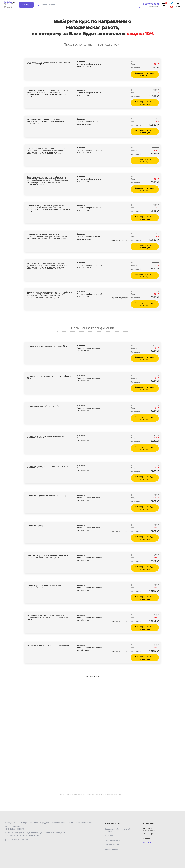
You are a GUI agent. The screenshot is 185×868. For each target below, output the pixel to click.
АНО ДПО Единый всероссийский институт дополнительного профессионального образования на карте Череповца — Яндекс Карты (93, 794)
